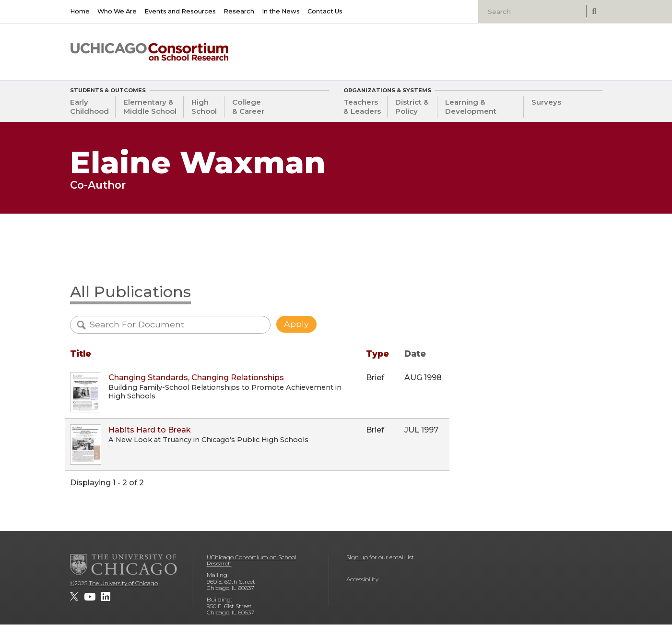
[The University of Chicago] (124, 565)
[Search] (533, 12)
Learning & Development (471, 107)
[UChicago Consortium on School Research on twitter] (74, 597)
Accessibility (362, 579)
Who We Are (117, 11)
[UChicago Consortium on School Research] (149, 52)
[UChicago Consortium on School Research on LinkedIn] (106, 597)
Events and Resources (180, 11)
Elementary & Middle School (150, 107)
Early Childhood (89, 107)
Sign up (357, 557)
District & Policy (412, 107)
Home (80, 11)
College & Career (248, 107)
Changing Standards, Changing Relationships (196, 378)
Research (239, 11)
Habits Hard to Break (150, 430)
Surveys (546, 102)
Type (377, 354)
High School (204, 107)
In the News (281, 11)
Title (81, 354)
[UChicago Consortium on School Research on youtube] (90, 597)
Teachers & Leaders (362, 107)
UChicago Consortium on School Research (252, 560)
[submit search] (594, 11)
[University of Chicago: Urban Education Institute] (553, 48)
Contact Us (325, 11)
